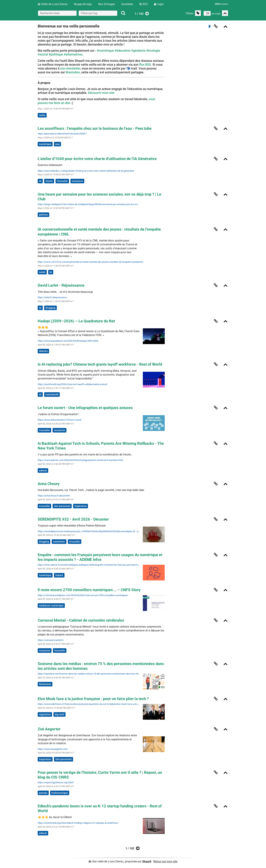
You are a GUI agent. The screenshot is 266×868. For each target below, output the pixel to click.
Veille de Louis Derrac (53, 4)
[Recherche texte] (57, 13)
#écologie (153, 51)
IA (40, 181)
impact (59, 575)
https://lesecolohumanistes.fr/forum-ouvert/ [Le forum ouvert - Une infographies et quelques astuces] (60, 420)
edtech (43, 471)
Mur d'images (107, 4)
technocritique (60, 793)
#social (43, 54)
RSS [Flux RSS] (144, 4)
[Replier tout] (225, 13)
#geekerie (138, 51)
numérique (45, 144)
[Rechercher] (123, 13)
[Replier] (226, 27)
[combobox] (98, 13)
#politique (56, 54)
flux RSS (145, 65)
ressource (77, 181)
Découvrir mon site (101, 93)
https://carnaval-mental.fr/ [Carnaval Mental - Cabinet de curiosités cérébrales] (51, 640)
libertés (43, 351)
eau (57, 144)
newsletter (59, 542)
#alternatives (73, 54)
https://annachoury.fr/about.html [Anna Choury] (54, 496)
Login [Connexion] (159, 4)
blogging (50, 308)
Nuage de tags (83, 4)
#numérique (105, 51)
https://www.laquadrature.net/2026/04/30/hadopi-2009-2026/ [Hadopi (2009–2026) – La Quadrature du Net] (68, 341)
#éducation (123, 51)
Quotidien (127, 4)
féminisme (45, 684)
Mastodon (73, 72)
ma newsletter (70, 68)
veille (42, 115)
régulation (45, 714)
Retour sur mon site (165, 861)
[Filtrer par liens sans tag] (198, 13)
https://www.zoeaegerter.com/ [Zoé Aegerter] (53, 749)
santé (42, 272)
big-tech (59, 714)
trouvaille (62, 181)
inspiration (81, 506)
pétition (43, 215)
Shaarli (147, 861)
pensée (43, 793)
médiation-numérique (51, 606)
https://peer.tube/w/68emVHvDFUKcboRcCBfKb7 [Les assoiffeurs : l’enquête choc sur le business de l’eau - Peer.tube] (62, 134)
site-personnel (62, 506)
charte (49, 181)
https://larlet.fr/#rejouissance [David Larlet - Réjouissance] (52, 297)
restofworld (52, 395)
